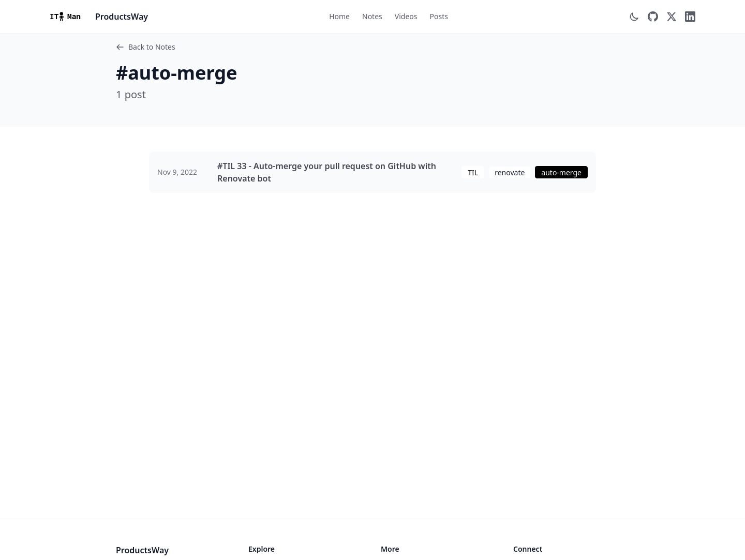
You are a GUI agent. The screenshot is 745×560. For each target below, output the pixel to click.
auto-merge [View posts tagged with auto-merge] (561, 172)
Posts (438, 16)
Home (339, 16)
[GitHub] (653, 17)
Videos (406, 16)
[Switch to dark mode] (634, 17)
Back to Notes (146, 47)
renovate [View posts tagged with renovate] (510, 172)
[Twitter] (672, 17)
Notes (372, 16)
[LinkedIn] (690, 17)
